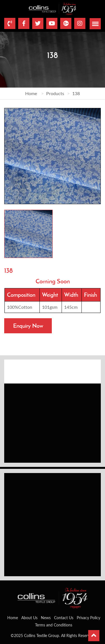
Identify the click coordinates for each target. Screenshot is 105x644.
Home (31, 93)
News (46, 618)
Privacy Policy (88, 618)
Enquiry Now (28, 326)
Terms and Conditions (54, 625)
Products (55, 93)
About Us (29, 618)
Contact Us (64, 618)
